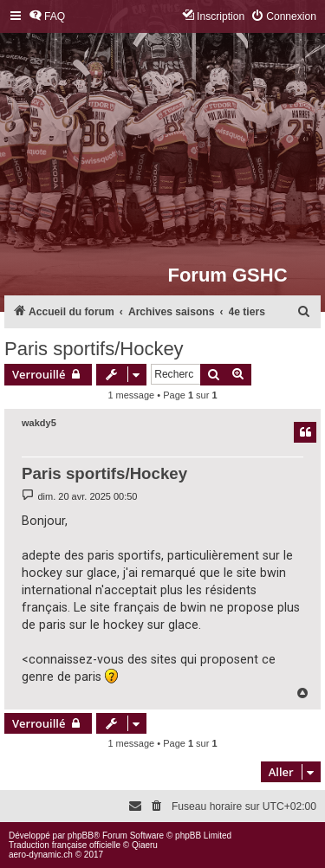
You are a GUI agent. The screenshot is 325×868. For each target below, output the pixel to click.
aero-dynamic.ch (41, 855)
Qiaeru (145, 845)
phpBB (81, 836)
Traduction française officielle (65, 845)
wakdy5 (39, 423)
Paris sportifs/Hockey (94, 349)
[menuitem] (47, 17)
